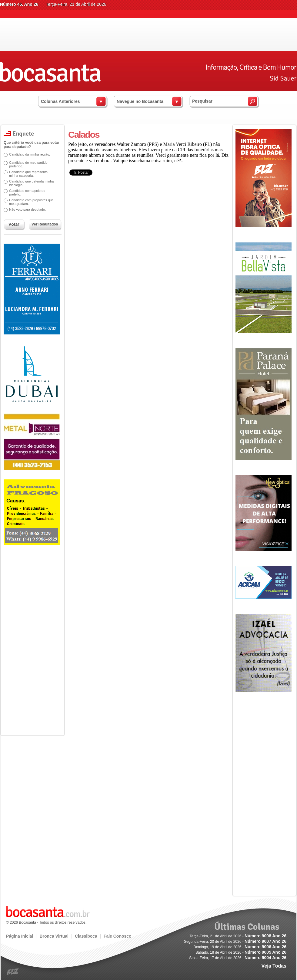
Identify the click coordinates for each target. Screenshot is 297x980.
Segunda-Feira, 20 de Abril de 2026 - (235, 942)
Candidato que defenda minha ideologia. (31, 183)
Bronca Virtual (54, 936)
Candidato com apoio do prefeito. (27, 192)
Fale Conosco (118, 936)
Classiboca (86, 936)
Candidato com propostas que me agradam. (31, 202)
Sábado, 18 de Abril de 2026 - (241, 952)
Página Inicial (20, 936)
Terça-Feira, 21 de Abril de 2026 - (238, 936)
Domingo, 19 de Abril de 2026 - (240, 947)
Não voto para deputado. (27, 209)
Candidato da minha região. (30, 154)
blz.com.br (13, 972)
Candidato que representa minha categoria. (28, 174)
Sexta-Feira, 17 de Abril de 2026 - (238, 958)
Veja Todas (274, 966)
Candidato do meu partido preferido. (28, 164)
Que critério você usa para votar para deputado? (31, 145)
